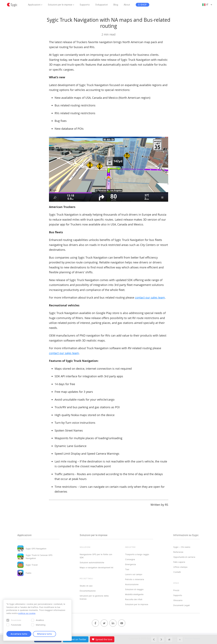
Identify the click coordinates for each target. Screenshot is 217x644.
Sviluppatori (102, 5)
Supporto (85, 5)
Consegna (130, 559)
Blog (116, 5)
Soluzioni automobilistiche (92, 562)
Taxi (127, 569)
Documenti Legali (182, 605)
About (127, 5)
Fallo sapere (179, 562)
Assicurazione (132, 584)
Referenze (178, 552)
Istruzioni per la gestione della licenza (94, 597)
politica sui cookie (27, 613)
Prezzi (176, 590)
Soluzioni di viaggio (134, 589)
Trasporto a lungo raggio (137, 554)
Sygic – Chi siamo (182, 547)
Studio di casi (86, 586)
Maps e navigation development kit (96, 567)
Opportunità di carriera (184, 557)
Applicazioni (34, 5)
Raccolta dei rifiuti (134, 599)
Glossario (178, 600)
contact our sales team (150, 297)
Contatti (177, 572)
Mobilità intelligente (134, 594)
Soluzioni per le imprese (60, 5)
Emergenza (130, 564)
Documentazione (88, 591)
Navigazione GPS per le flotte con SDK (96, 556)
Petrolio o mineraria (135, 579)
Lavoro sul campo (134, 574)
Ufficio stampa (180, 567)
